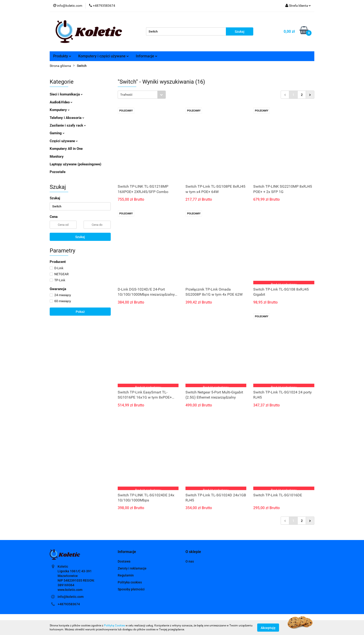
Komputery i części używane (104, 56)
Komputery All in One (66, 149)
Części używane (64, 141)
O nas (190, 561)
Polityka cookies (130, 582)
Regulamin (126, 575)
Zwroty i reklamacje (132, 568)
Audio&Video (61, 102)
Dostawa (124, 561)
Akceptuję (268, 628)
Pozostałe (58, 172)
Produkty (62, 56)
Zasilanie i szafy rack (68, 125)
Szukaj (80, 237)
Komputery (60, 110)
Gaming (57, 133)
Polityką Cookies (114, 625)
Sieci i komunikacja (66, 94)
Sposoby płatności (131, 589)
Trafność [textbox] (126, 95)
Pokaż (80, 312)
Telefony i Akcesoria (67, 118)
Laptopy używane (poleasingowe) (75, 164)
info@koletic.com (71, 597)
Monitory (57, 157)
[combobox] (142, 95)
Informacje (147, 56)
